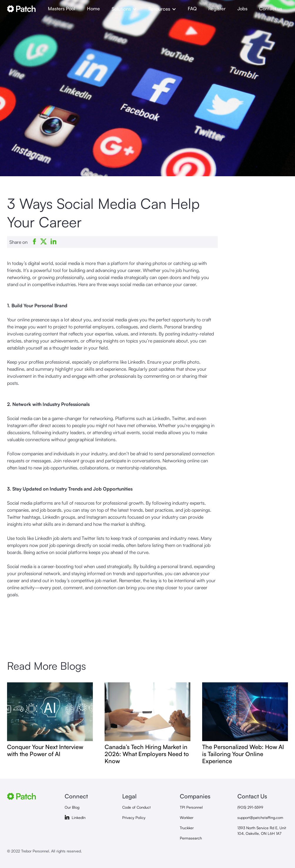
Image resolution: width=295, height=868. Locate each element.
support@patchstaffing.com (260, 817)
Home (93, 9)
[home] (25, 9)
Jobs (242, 9)
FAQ (192, 9)
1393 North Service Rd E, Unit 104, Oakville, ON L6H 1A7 (262, 831)
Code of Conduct (136, 807)
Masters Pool (62, 9)
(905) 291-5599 (250, 807)
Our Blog (72, 807)
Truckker (187, 828)
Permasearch (191, 838)
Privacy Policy (134, 817)
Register (217, 9)
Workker (187, 817)
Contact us (271, 9)
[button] (124, 9)
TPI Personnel (191, 807)
